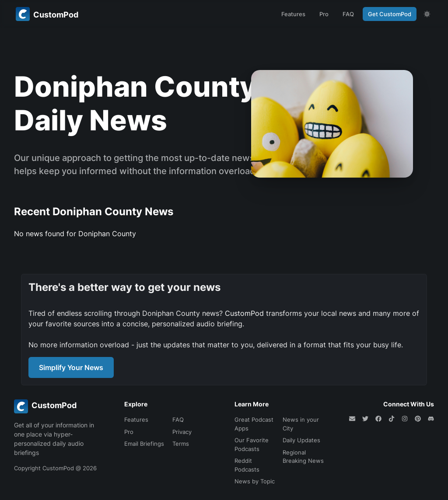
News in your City (301, 424)
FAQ (348, 14)
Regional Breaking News (303, 457)
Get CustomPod (390, 14)
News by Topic (255, 481)
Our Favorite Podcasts (252, 444)
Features (293, 14)
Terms (181, 444)
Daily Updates (301, 440)
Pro (324, 14)
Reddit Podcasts (247, 465)
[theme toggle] (427, 14)
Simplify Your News (71, 367)
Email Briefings (144, 444)
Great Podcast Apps (254, 424)
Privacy (182, 432)
